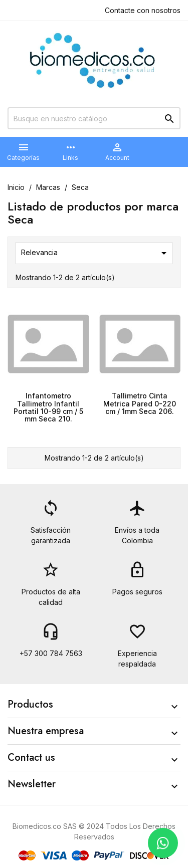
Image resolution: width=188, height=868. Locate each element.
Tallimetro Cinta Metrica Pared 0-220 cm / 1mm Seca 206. (140, 403)
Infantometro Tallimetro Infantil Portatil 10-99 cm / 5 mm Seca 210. (48, 407)
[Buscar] (94, 118)
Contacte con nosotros (143, 10)
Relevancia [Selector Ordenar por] (96, 253)
